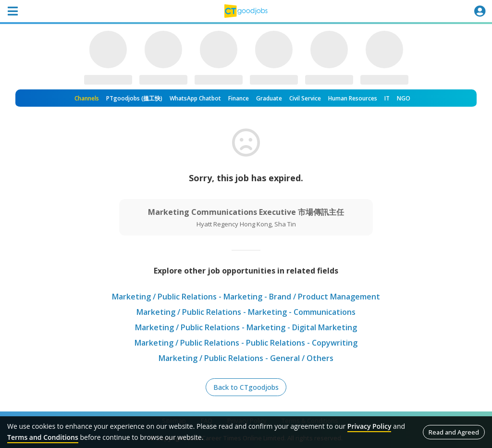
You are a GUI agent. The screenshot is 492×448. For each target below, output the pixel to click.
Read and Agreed (454, 432)
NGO (404, 98)
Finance (239, 98)
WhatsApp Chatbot (195, 98)
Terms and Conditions (43, 437)
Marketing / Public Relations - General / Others (246, 358)
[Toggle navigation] (12, 11)
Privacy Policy (369, 426)
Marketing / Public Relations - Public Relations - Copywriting (246, 343)
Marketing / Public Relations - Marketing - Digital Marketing (246, 327)
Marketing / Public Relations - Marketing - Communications (246, 312)
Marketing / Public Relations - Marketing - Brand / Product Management (246, 297)
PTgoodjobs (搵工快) (134, 98)
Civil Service (305, 98)
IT (387, 98)
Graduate (269, 98)
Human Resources (353, 98)
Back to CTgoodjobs (246, 387)
